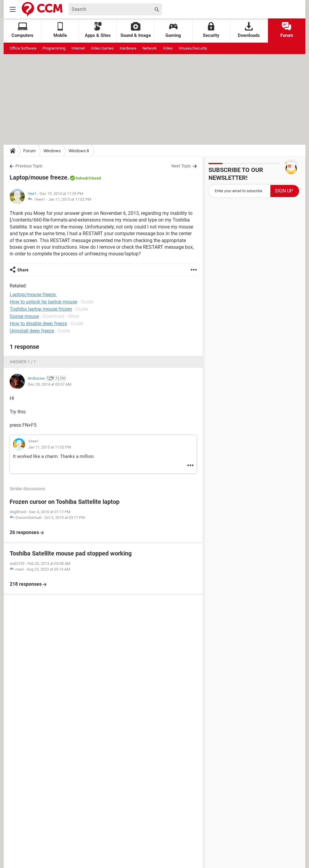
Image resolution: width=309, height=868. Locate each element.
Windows (52, 151)
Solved (81, 178)
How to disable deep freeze (38, 324)
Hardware (128, 48)
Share (23, 270)
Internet (78, 48)
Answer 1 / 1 (23, 362)
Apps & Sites (98, 30)
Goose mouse (24, 316)
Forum (287, 30)
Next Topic (181, 166)
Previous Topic (29, 166)
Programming (54, 48)
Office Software (23, 48)
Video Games (102, 48)
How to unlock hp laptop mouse (43, 302)
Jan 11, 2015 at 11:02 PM (70, 199)
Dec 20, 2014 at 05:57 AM (49, 384)
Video (168, 48)
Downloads (249, 30)
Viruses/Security (193, 48)
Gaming (173, 30)
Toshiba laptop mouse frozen (41, 309)
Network (150, 48)
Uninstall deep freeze (32, 331)
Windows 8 (79, 151)
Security (211, 30)
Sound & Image (136, 30)
